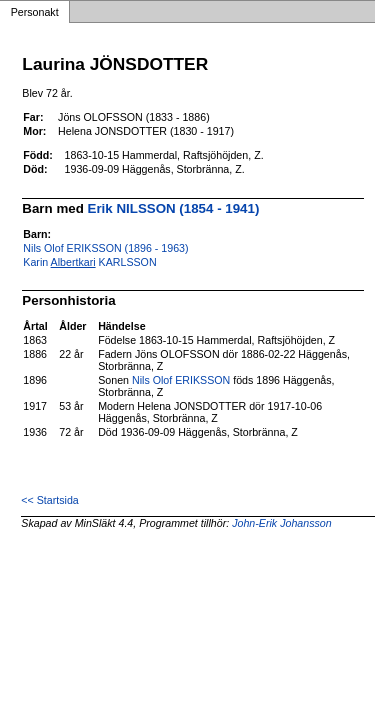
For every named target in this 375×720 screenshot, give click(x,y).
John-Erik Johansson (282, 523)
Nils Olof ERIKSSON (181, 380)
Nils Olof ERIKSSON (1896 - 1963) (105, 248)
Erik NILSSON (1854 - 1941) (174, 208)
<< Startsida (49, 500)
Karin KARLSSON (89, 262)
